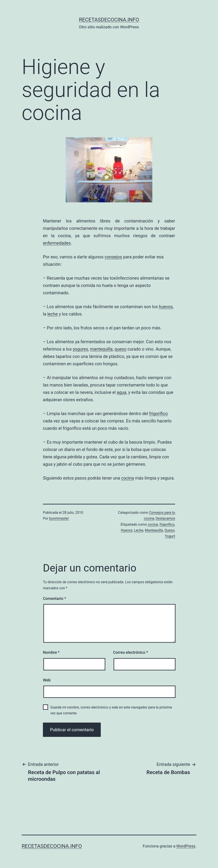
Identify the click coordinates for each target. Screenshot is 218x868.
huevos (166, 307)
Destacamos (165, 518)
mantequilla (101, 349)
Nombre (51, 652)
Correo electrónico (131, 652)
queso (121, 349)
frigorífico (158, 414)
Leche (139, 530)
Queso (169, 530)
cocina (128, 478)
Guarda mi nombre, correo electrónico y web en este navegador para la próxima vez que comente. (111, 710)
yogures (81, 349)
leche (53, 314)
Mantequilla (154, 530)
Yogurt (170, 536)
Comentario (54, 598)
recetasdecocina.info (109, 20)
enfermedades (57, 243)
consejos (113, 257)
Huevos (127, 530)
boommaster (59, 518)
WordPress (186, 846)
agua (122, 392)
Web (47, 680)
